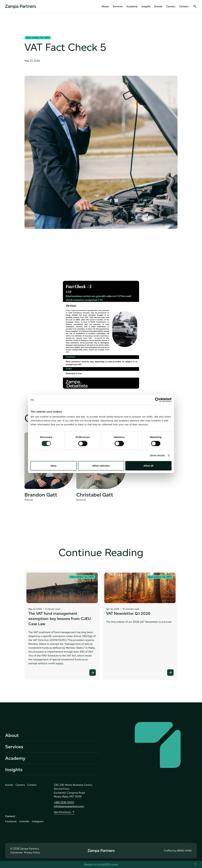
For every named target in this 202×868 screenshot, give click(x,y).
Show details (157, 455)
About (105, 6)
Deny (54, 466)
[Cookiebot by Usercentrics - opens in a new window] (157, 400)
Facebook (11, 823)
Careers (171, 6)
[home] (21, 6)
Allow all (148, 466)
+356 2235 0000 (64, 804)
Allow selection (101, 466)
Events (158, 6)
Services (118, 6)
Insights (146, 6)
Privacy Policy (32, 854)
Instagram (38, 823)
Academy (132, 6)
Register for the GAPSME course (101, 864)
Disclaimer (17, 854)
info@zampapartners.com (69, 808)
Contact (184, 6)
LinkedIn (24, 823)
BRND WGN (184, 852)
